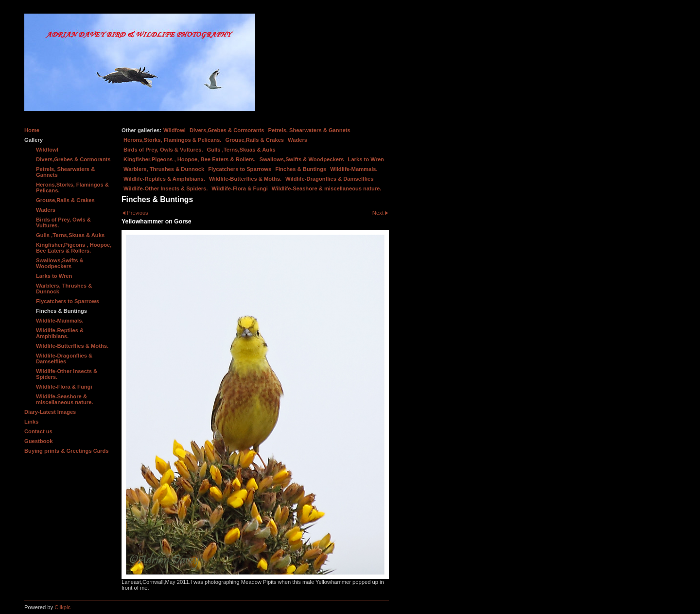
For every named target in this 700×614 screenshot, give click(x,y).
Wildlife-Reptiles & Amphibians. (164, 179)
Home (32, 130)
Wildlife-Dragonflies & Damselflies (329, 179)
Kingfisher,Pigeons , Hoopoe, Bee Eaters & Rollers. (190, 159)
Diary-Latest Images (50, 412)
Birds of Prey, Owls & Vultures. (163, 150)
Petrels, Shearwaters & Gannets (309, 130)
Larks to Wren (366, 159)
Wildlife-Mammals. (354, 169)
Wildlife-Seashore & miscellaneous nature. (327, 188)
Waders (297, 140)
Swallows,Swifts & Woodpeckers (302, 159)
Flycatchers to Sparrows (240, 169)
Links (31, 422)
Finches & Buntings (301, 169)
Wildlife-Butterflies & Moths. (245, 179)
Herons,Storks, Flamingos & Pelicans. (172, 140)
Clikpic (62, 607)
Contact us (38, 431)
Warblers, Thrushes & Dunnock (164, 169)
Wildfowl (175, 130)
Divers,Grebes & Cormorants (227, 130)
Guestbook (38, 441)
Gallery (34, 140)
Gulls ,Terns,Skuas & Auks (241, 150)
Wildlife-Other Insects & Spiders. (166, 188)
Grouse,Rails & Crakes (254, 140)
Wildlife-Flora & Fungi (240, 188)
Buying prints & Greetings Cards (66, 451)
